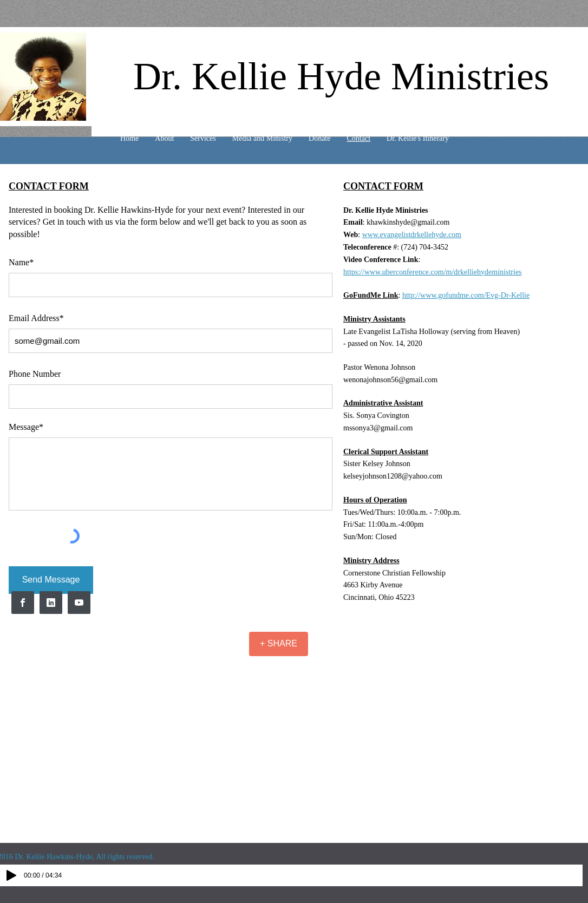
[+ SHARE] (279, 644)
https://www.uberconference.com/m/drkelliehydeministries (433, 272)
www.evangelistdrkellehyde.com (412, 235)
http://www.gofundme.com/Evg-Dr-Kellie (466, 295)
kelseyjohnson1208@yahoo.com (393, 476)
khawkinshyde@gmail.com (408, 222)
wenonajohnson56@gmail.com (390, 380)
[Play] (11, 875)
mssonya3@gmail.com (378, 428)
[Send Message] (51, 580)
